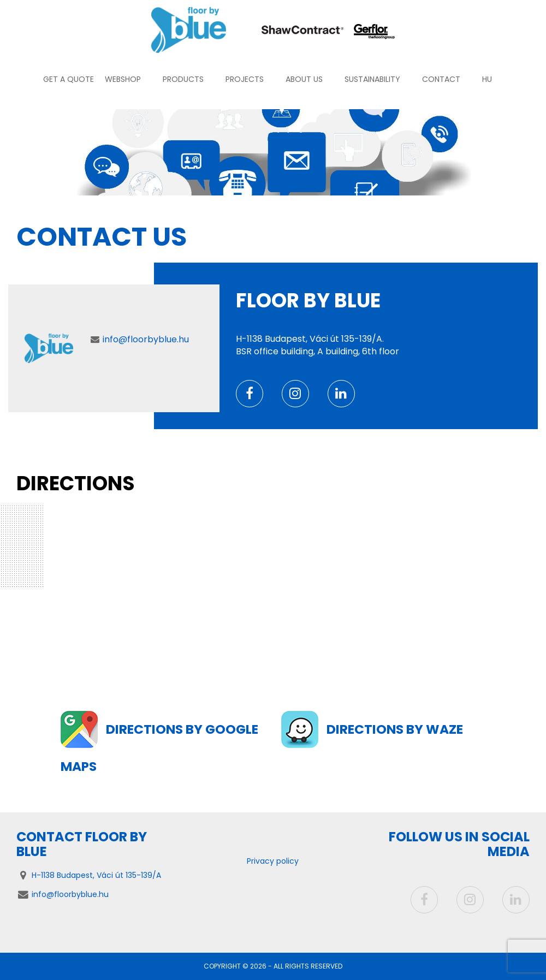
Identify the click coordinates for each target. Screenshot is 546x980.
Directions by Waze (396, 729)
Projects (245, 79)
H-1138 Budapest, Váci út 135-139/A (96, 875)
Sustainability (372, 79)
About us (304, 79)
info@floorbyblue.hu (146, 339)
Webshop (123, 79)
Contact (441, 79)
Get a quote (69, 79)
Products (183, 79)
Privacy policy (273, 861)
